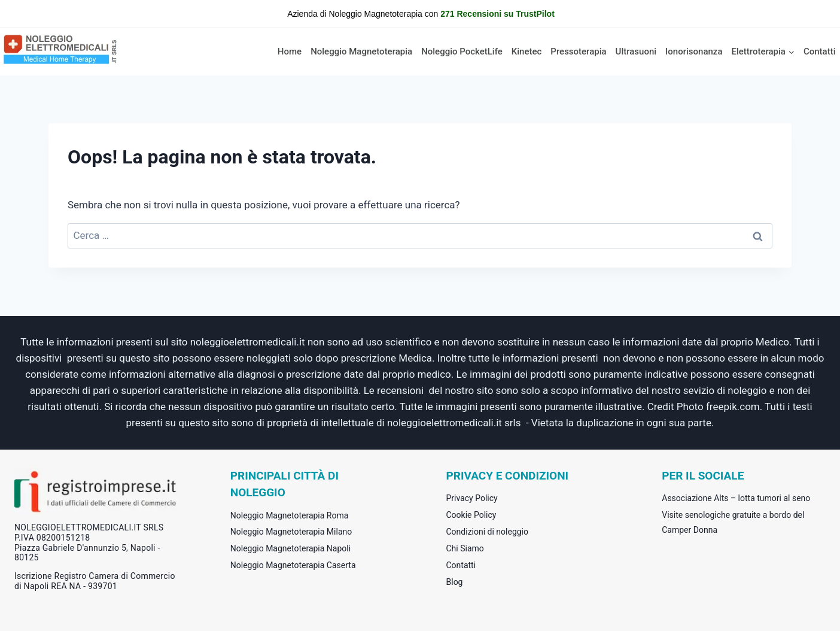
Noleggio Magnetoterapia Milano (291, 532)
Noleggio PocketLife (462, 51)
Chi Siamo (465, 548)
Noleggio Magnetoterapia (361, 51)
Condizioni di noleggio (488, 532)
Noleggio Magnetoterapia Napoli (290, 548)
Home (290, 51)
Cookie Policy (471, 515)
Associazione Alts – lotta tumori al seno (736, 498)
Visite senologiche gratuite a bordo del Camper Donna (733, 522)
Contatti (820, 51)
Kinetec (527, 51)
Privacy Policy (472, 498)
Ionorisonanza (694, 51)
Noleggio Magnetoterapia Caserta (293, 565)
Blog (455, 582)
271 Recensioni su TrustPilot (497, 14)
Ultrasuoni (636, 51)
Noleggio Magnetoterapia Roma (290, 515)
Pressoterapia (578, 51)
